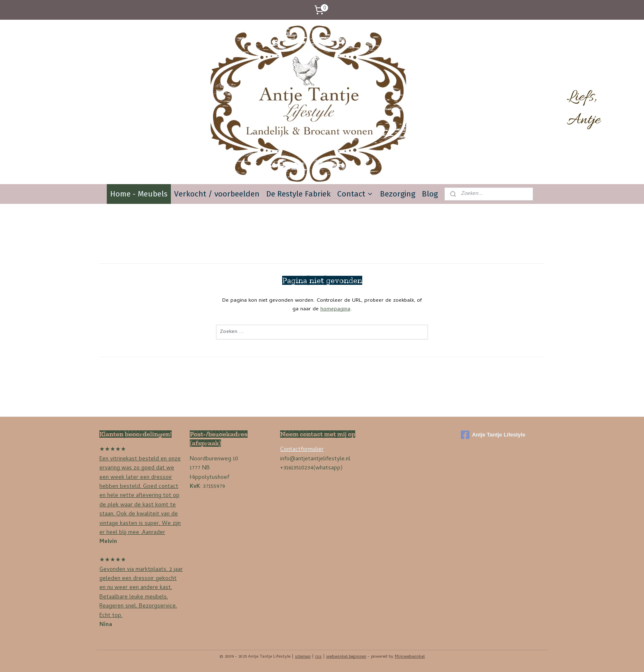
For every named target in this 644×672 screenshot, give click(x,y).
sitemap (303, 657)
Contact (355, 194)
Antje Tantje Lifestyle (493, 435)
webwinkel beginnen (346, 657)
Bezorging (398, 194)
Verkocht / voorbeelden (217, 194)
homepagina (335, 309)
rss (318, 657)
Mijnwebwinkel (410, 657)
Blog (430, 194)
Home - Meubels (139, 194)
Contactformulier (302, 450)
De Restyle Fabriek (298, 194)
